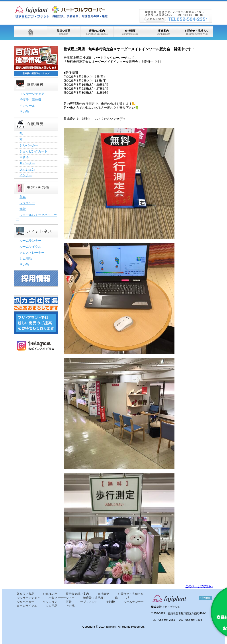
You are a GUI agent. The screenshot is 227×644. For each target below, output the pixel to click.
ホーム (30, 32)
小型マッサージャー (62, 598)
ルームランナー (30, 241)
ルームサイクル (30, 247)
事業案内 (163, 32)
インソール (27, 106)
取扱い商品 (64, 32)
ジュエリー (27, 203)
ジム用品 (26, 259)
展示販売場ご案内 (77, 594)
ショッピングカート (33, 151)
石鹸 (69, 602)
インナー (26, 175)
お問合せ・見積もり (197, 32)
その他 (24, 112)
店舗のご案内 (97, 32)
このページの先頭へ (199, 586)
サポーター (27, 163)
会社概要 (130, 32)
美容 (23, 197)
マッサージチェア (32, 94)
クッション (27, 169)
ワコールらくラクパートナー (36, 217)
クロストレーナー (32, 253)
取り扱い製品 (25, 594)
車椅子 (24, 157)
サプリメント (89, 602)
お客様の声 (50, 594)
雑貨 (23, 209)
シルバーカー (29, 145)
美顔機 (111, 602)
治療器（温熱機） (32, 100)
